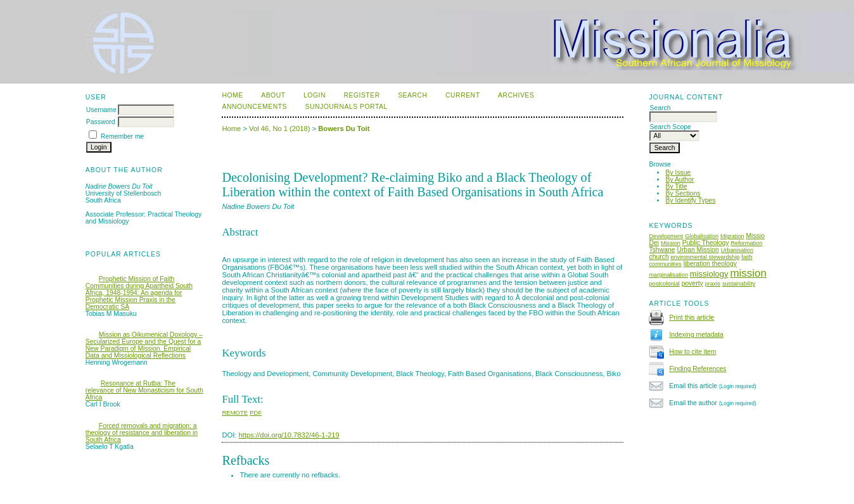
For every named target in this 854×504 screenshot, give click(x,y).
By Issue (678, 173)
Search (412, 95)
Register (361, 95)
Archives (516, 95)
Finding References (698, 369)
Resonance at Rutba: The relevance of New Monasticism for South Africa (144, 390)
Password (101, 122)
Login (315, 95)
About (273, 95)
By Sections (683, 193)
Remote (235, 413)
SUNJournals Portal (347, 107)
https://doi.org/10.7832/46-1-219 (289, 435)
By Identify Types (690, 200)
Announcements (254, 107)
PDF (256, 413)
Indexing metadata (696, 335)
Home (232, 95)
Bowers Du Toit (344, 129)
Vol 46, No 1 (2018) (279, 129)
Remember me (123, 136)
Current (462, 95)
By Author (679, 180)
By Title (676, 186)
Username (101, 110)
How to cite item (692, 352)
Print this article (691, 318)
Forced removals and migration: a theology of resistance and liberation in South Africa (142, 433)
